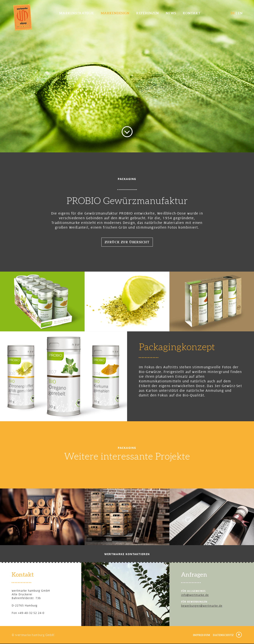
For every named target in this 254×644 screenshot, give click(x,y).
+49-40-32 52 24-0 (31, 613)
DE (233, 13)
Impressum (201, 635)
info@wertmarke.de (195, 595)
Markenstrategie (77, 13)
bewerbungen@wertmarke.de (202, 606)
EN (240, 13)
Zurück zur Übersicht (127, 242)
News (171, 13)
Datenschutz (223, 635)
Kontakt (192, 13)
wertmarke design (23, 17)
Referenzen (148, 13)
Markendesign (115, 13)
